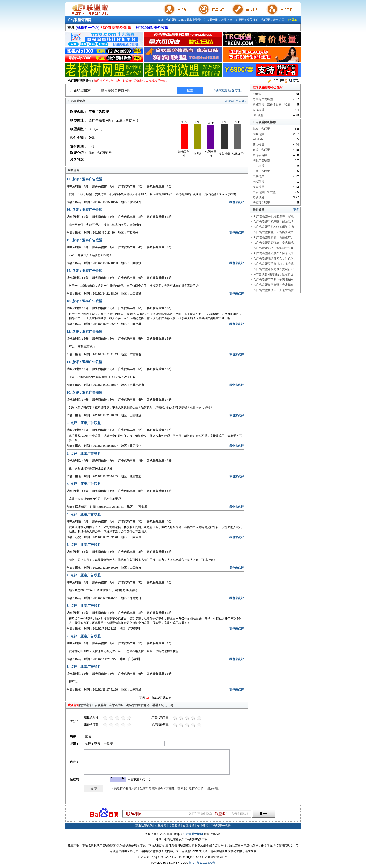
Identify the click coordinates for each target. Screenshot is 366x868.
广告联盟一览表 (220, 826)
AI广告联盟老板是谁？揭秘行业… (275, 269)
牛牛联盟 (258, 166)
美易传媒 (258, 176)
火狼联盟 (258, 110)
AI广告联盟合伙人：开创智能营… (275, 290)
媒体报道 (189, 826)
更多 (296, 210)
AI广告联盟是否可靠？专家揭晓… (275, 243)
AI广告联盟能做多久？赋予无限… (275, 253)
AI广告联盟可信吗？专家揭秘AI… (275, 280)
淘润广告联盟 (261, 160)
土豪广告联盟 (261, 171)
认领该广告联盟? (235, 101)
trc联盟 (257, 94)
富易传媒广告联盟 (264, 192)
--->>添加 (291, 20)
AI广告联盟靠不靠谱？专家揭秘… (275, 285)
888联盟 (258, 115)
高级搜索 (220, 90)
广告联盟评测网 (79, 20)
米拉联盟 (258, 182)
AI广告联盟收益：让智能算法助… (275, 232)
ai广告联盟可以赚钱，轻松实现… (275, 274)
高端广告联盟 (261, 150)
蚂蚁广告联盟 (261, 129)
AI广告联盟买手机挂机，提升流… (275, 264)
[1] (147, 698)
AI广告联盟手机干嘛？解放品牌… (275, 222)
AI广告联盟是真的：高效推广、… (275, 237)
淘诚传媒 (258, 134)
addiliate (258, 139)
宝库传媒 (258, 187)
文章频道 (175, 826)
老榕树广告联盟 (263, 99)
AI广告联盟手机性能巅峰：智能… (275, 216)
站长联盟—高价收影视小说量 (271, 105)
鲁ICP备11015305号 (202, 863)
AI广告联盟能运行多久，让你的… (275, 259)
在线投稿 (161, 826)
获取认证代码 (144, 826)
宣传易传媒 (260, 155)
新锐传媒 (258, 145)
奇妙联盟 (258, 197)
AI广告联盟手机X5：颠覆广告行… (275, 227)
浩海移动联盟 (261, 203)
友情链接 (202, 826)
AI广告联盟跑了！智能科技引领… (275, 248)
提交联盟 (235, 90)
